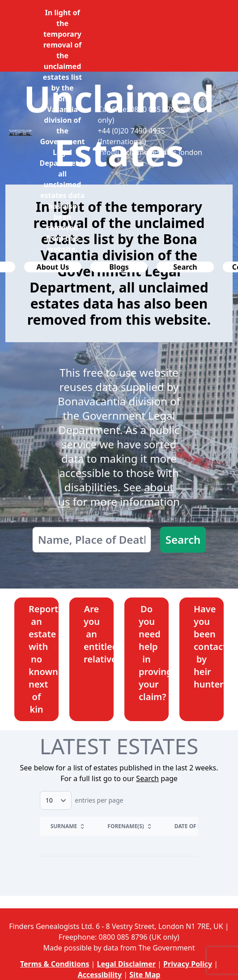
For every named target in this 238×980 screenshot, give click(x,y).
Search (183, 539)
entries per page (82, 800)
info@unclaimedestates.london (150, 152)
